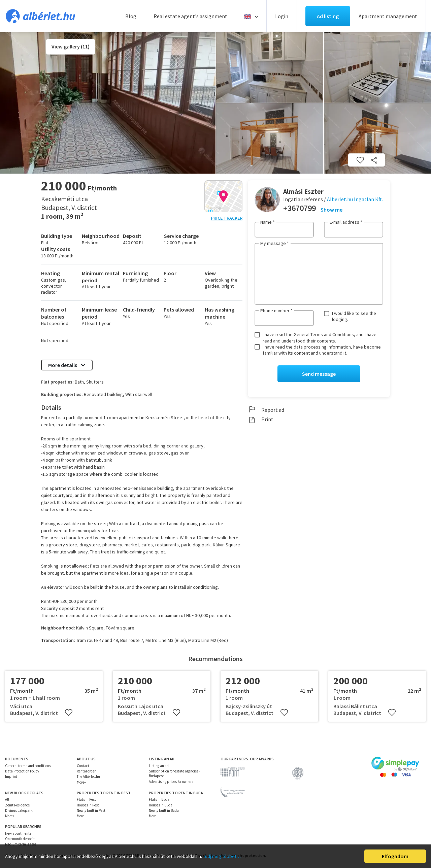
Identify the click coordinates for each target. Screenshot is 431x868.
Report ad (266, 410)
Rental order (86, 771)
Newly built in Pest (91, 810)
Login (282, 16)
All (7, 799)
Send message (319, 374)
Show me (331, 210)
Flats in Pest (86, 799)
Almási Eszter (303, 191)
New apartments (18, 833)
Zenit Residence (17, 805)
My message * (275, 243)
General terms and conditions (28, 766)
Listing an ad (159, 766)
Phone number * (276, 311)
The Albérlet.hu (88, 776)
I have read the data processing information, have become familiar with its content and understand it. (322, 350)
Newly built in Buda (164, 810)
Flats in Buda (159, 799)
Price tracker (227, 218)
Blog (131, 16)
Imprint (11, 776)
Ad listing (328, 16)
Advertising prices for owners (171, 782)
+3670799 (300, 208)
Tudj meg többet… (222, 856)
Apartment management (388, 16)
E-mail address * (346, 222)
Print (261, 419)
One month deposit (20, 839)
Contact (83, 766)
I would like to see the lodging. (354, 316)
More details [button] (67, 365)
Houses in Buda (161, 805)
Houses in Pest (88, 805)
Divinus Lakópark (19, 810)
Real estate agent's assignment (190, 16)
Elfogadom (395, 856)
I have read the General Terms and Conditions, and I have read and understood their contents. (320, 337)
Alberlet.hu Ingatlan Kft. (355, 199)
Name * (268, 222)
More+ (81, 782)
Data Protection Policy (22, 771)
